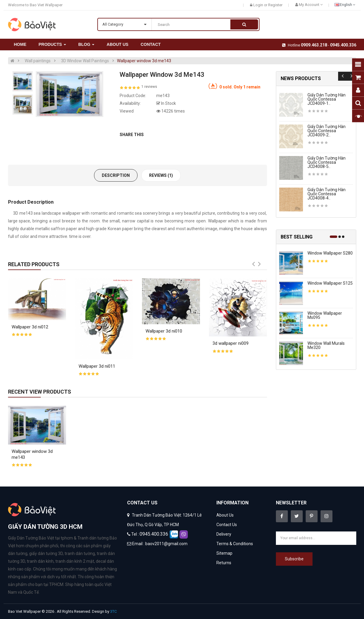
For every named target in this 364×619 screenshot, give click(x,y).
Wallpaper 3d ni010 (164, 331)
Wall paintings (38, 61)
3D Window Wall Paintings (85, 61)
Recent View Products (40, 392)
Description (116, 175)
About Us (225, 515)
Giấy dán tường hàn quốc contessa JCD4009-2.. (326, 131)
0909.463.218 (314, 45)
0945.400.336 (343, 45)
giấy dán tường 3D (46, 553)
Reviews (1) (161, 175)
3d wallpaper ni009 (231, 343)
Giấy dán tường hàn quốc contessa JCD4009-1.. (326, 99)
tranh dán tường (80, 553)
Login (259, 5)
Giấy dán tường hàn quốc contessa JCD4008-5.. (326, 162)
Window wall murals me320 (326, 345)
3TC (113, 611)
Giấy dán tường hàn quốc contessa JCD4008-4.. (326, 194)
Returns (224, 563)
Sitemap (224, 553)
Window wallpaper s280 (330, 253)
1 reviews (149, 87)
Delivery (224, 534)
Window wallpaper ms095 (325, 315)
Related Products (34, 264)
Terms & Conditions (235, 544)
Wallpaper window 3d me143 (144, 61)
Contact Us (227, 525)
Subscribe (294, 559)
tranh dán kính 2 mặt (75, 561)
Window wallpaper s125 (330, 283)
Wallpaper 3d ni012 (30, 327)
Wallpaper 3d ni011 (97, 366)
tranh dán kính (40, 561)
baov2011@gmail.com (166, 544)
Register (275, 5)
